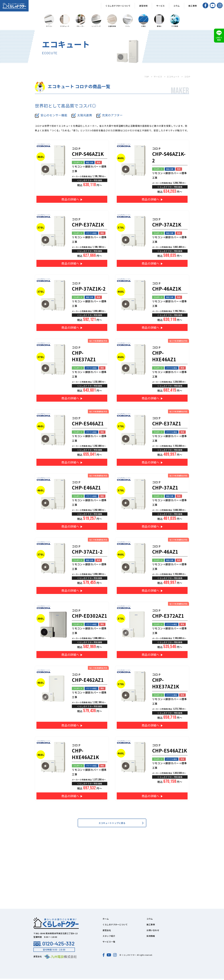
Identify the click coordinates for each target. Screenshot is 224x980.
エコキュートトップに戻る (112, 824)
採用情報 (151, 937)
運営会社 (107, 931)
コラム (177, 6)
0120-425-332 (54, 945)
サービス (160, 6)
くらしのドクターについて (118, 6)
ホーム (106, 920)
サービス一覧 (109, 943)
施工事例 (193, 6)
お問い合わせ (153, 931)
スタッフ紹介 (109, 937)
